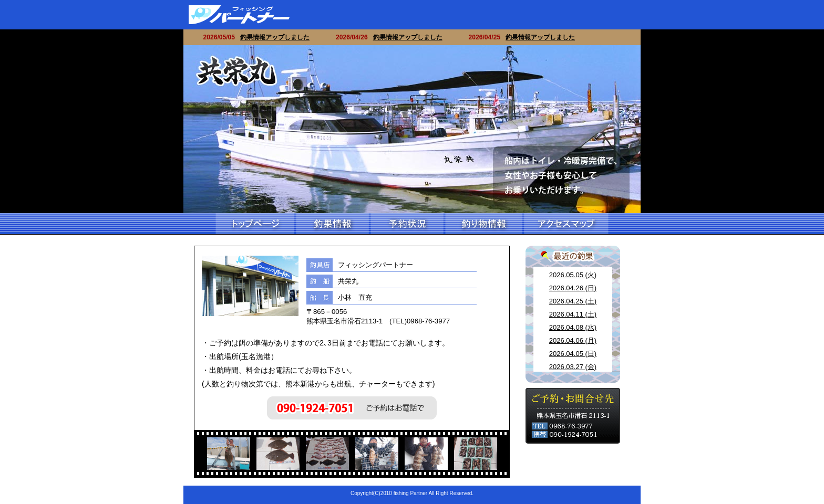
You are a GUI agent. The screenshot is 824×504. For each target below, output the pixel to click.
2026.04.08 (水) (573, 327)
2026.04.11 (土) (573, 314)
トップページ (255, 224)
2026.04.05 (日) (573, 354)
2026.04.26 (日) (573, 288)
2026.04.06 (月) (573, 340)
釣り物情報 (483, 224)
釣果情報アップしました (280, 37)
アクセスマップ (565, 224)
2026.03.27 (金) (573, 367)
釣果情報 (332, 224)
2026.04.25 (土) (573, 301)
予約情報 (406, 224)
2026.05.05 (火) (573, 275)
